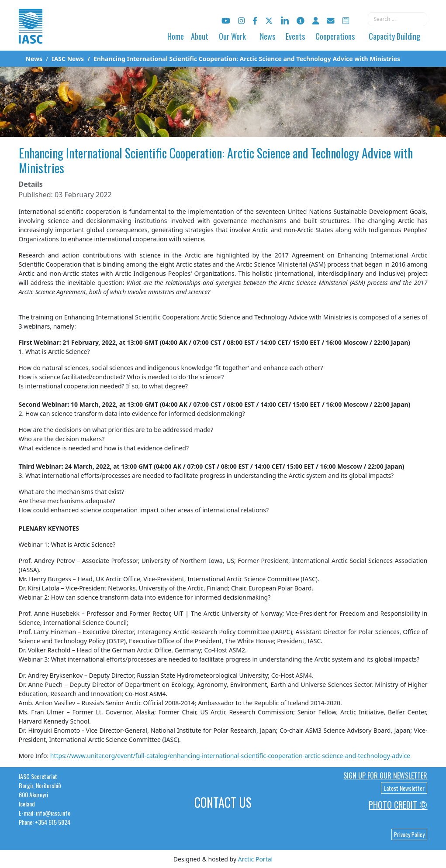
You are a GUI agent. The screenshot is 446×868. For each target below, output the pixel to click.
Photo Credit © (398, 805)
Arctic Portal (255, 859)
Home (176, 36)
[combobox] (398, 19)
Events (295, 36)
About (200, 36)
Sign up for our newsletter (385, 775)
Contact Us (223, 802)
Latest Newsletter (404, 788)
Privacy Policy (409, 834)
